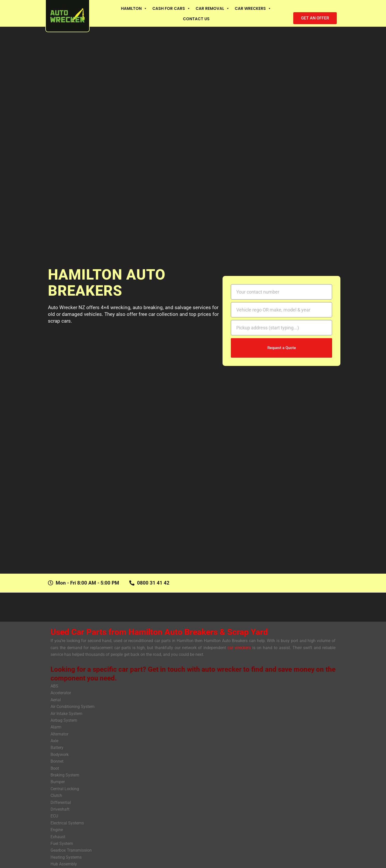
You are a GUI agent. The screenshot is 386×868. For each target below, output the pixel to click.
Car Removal (213, 8)
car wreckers (240, 648)
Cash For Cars (171, 8)
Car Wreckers (253, 8)
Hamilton (134, 8)
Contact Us (196, 19)
